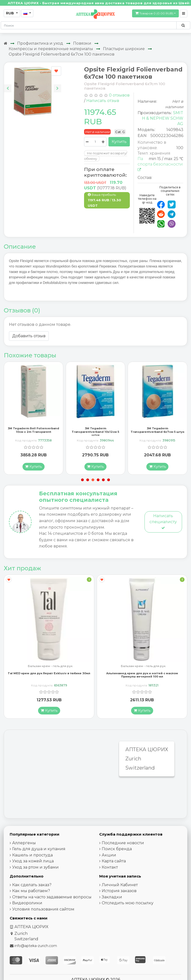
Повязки (82, 43)
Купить (119, 142)
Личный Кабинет (120, 886)
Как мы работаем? (31, 892)
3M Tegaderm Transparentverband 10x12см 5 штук (95, 433)
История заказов (119, 892)
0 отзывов (119, 95)
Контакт (110, 868)
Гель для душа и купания (39, 850)
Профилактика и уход (40, 43)
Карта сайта (114, 862)
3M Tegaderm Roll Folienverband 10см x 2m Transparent (33, 431)
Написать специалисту (163, 522)
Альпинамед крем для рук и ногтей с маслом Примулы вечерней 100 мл (142, 676)
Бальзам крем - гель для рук (50, 667)
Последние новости (123, 844)
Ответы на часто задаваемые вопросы (52, 898)
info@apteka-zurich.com (36, 946)
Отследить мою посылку (128, 904)
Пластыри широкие (124, 49)
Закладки (112, 898)
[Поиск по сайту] (183, 25)
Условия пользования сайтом (43, 910)
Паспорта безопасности (160, 164)
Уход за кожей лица (33, 862)
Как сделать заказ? (32, 886)
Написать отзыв (103, 101)
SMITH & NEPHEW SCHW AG (163, 118)
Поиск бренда (117, 850)
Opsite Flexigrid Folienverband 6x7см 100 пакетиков (62, 54)
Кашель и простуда (32, 856)
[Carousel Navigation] (33, 84)
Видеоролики (27, 904)
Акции (109, 856)
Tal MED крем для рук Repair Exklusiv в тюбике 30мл (49, 674)
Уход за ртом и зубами (35, 868)
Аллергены (24, 844)
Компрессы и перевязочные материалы (51, 49)
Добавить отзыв (29, 336)
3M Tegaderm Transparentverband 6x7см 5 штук (157, 431)
